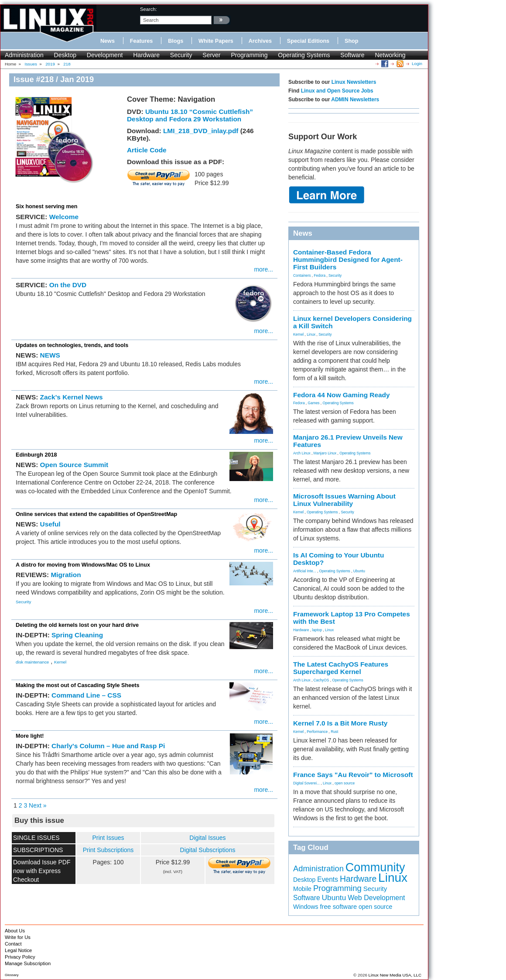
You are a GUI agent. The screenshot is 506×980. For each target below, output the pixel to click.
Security (181, 55)
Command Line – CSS (86, 695)
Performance (317, 732)
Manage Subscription (28, 963)
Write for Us (18, 937)
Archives (260, 41)
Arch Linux (302, 453)
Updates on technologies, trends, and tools (72, 345)
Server (211, 55)
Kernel (60, 662)
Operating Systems (304, 55)
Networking (390, 55)
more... (263, 269)
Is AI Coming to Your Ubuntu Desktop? (338, 559)
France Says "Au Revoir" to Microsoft (353, 775)
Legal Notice (18, 950)
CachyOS (321, 680)
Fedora (320, 275)
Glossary (12, 975)
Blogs (176, 41)
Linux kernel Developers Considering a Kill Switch (352, 322)
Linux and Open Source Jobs (337, 91)
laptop (317, 630)
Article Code (147, 150)
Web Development (376, 898)
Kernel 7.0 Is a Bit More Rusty (340, 723)
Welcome (64, 217)
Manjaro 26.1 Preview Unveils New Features (348, 441)
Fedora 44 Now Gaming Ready (342, 395)
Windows (306, 907)
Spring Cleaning (77, 635)
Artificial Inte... (305, 571)
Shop (351, 41)
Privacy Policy (20, 957)
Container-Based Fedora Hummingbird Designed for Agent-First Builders (348, 260)
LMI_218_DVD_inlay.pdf (201, 131)
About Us (15, 931)
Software (352, 55)
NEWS (50, 355)
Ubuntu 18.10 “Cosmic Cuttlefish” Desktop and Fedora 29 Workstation (190, 115)
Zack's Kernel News (72, 397)
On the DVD (68, 285)
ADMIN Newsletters (355, 100)
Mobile (302, 889)
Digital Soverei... (306, 783)
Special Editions (308, 41)
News (108, 41)
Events (328, 879)
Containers (302, 275)
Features (142, 41)
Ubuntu (359, 571)
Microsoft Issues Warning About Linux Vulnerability (344, 500)
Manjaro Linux (325, 453)
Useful (50, 524)
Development (105, 55)
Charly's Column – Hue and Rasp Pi (108, 746)
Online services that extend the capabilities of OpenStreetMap (96, 514)
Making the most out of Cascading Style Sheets (77, 685)
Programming (249, 55)
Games (314, 403)
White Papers (216, 41)
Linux (311, 334)
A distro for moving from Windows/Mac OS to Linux (83, 565)
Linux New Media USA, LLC (395, 975)
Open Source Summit (74, 465)
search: (149, 9)
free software (338, 907)
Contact (13, 944)
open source (345, 783)
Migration (66, 575)
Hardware (146, 55)
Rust (334, 732)
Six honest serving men (46, 206)
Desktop (65, 55)
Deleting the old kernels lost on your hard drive (77, 625)
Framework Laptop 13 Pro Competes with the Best (352, 618)
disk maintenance (32, 662)
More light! (30, 736)
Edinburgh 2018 (36, 455)
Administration (24, 55)
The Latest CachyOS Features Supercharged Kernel (341, 668)
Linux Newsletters (354, 82)
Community (375, 867)
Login (417, 64)
